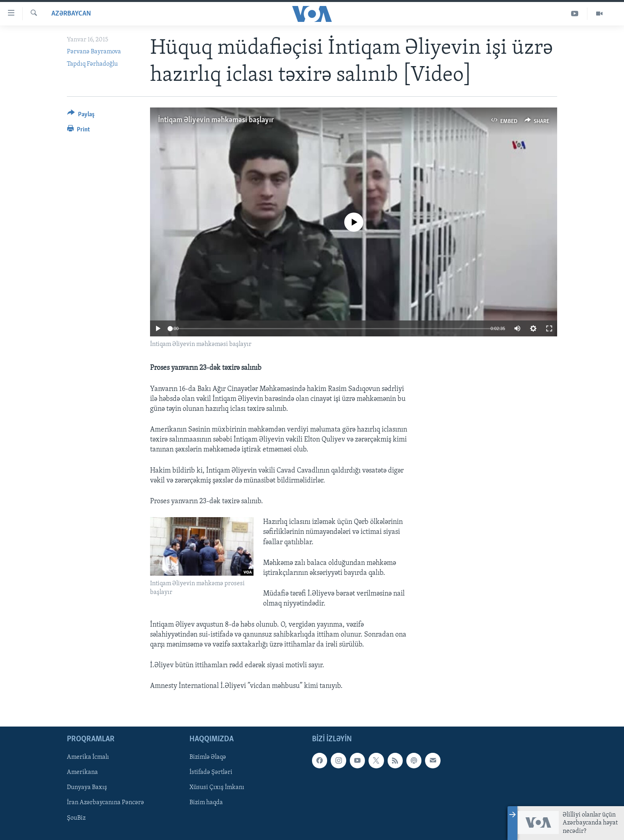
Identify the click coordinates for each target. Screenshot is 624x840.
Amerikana (82, 773)
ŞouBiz (76, 818)
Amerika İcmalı (88, 758)
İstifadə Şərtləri (211, 773)
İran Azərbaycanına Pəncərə (105, 803)
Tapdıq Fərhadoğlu (92, 64)
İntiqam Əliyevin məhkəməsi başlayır (216, 120)
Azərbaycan (71, 14)
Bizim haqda (206, 803)
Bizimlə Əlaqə (208, 758)
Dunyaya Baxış (87, 788)
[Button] (81, 116)
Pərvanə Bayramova (94, 52)
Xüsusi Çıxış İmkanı (217, 788)
